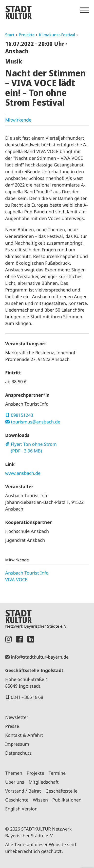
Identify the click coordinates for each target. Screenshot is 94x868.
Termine (57, 773)
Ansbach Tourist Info (27, 573)
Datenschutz (18, 753)
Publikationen (67, 800)
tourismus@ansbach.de (36, 422)
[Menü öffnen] (84, 10)
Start (10, 35)
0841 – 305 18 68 (27, 697)
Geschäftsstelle (61, 791)
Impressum (17, 744)
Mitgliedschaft (44, 782)
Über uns (15, 782)
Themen (14, 773)
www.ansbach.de (23, 473)
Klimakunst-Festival (57, 35)
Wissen (40, 800)
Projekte (27, 35)
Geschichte (17, 800)
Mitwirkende (18, 120)
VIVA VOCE (16, 579)
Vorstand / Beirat (23, 791)
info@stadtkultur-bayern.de (40, 657)
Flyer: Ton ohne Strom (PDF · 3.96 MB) (34, 447)
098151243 (22, 415)
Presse (12, 726)
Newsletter (17, 717)
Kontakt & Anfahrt (24, 735)
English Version (21, 809)
